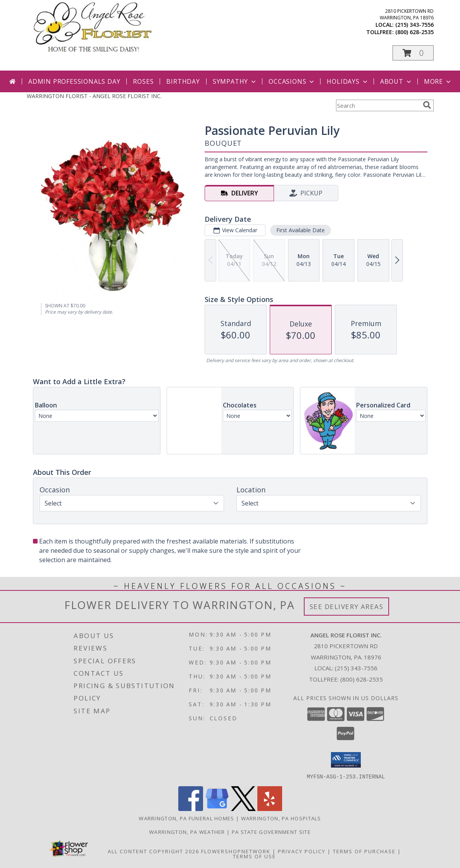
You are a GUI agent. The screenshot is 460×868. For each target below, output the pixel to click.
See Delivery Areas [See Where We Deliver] (347, 607)
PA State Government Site (271, 832)
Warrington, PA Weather (187, 832)
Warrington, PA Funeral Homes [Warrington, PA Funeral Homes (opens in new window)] (186, 818)
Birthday (183, 81)
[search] (427, 105)
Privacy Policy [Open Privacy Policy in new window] (302, 851)
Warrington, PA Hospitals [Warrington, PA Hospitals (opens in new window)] (281, 818)
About (396, 81)
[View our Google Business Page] (217, 808)
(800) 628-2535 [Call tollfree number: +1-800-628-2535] (414, 32)
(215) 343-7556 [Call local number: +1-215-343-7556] (414, 25)
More (438, 81)
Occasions (292, 81)
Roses (143, 81)
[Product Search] (378, 105)
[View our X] (243, 808)
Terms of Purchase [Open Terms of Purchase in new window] (364, 851)
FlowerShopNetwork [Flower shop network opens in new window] (236, 851)
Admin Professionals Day (74, 81)
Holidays (348, 81)
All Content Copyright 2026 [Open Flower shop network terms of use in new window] (153, 851)
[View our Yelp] (270, 808)
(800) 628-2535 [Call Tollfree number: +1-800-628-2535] (362, 679)
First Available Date (300, 230)
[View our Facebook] (191, 808)
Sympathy (235, 81)
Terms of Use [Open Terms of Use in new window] (254, 856)
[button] (413, 53)
